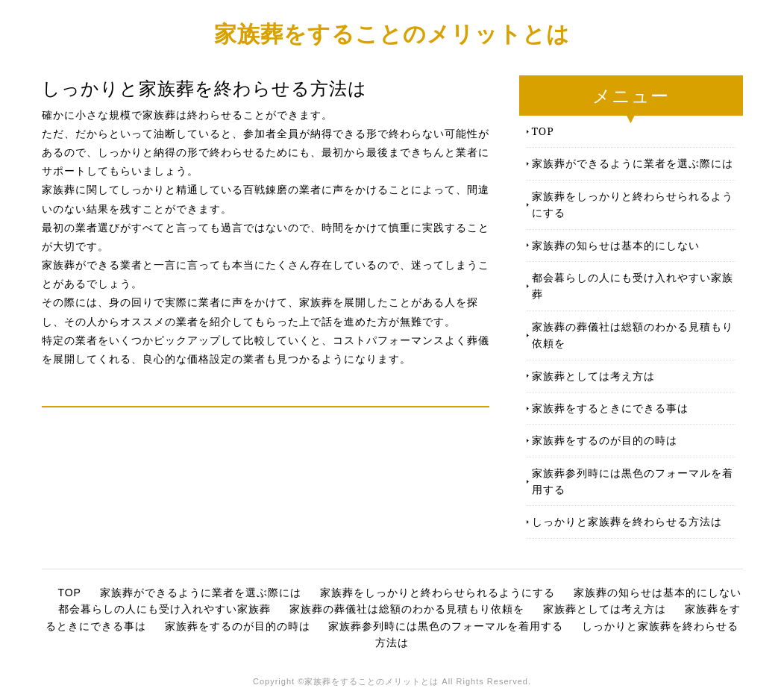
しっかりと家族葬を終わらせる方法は (627, 521)
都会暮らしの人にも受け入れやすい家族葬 (633, 285)
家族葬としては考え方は (593, 376)
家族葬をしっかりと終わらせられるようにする (633, 204)
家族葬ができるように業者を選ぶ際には (633, 163)
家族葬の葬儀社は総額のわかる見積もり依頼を (633, 335)
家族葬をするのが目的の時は (605, 440)
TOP (543, 131)
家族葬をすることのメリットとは (392, 33)
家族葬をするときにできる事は (610, 408)
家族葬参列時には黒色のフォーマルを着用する (633, 481)
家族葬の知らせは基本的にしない (616, 245)
